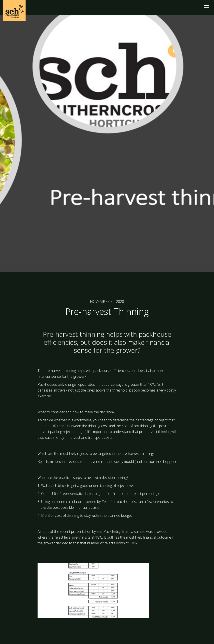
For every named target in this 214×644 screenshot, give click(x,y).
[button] (207, 7)
